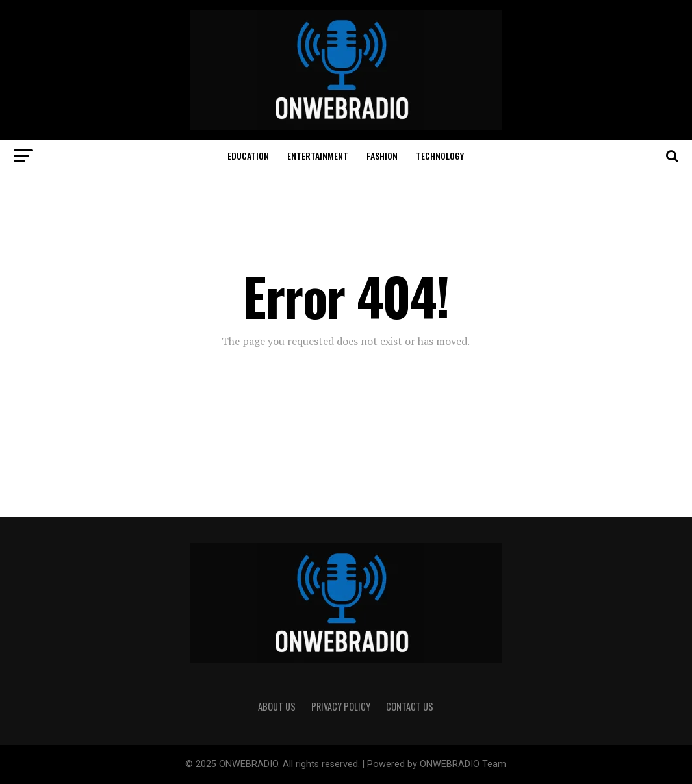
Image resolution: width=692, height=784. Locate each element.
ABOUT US (277, 706)
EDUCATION (248, 156)
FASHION (382, 156)
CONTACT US (410, 706)
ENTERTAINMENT (318, 156)
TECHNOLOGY (440, 156)
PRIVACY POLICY (341, 706)
